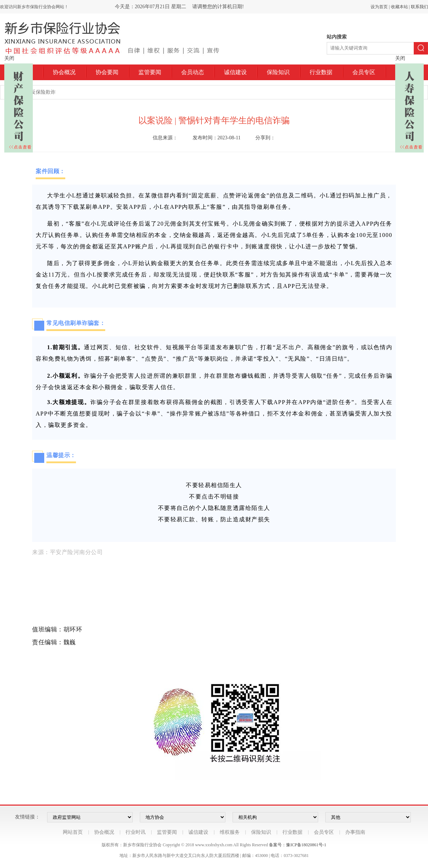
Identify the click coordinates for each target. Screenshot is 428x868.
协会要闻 (107, 72)
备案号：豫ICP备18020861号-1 (298, 845)
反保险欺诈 (43, 92)
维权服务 (230, 832)
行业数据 (321, 72)
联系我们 (419, 7)
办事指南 (355, 832)
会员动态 (193, 72)
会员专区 (364, 72)
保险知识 (278, 72)
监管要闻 (150, 72)
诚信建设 (235, 72)
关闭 (9, 58)
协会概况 (64, 72)
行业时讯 (136, 832)
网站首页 (73, 832)
